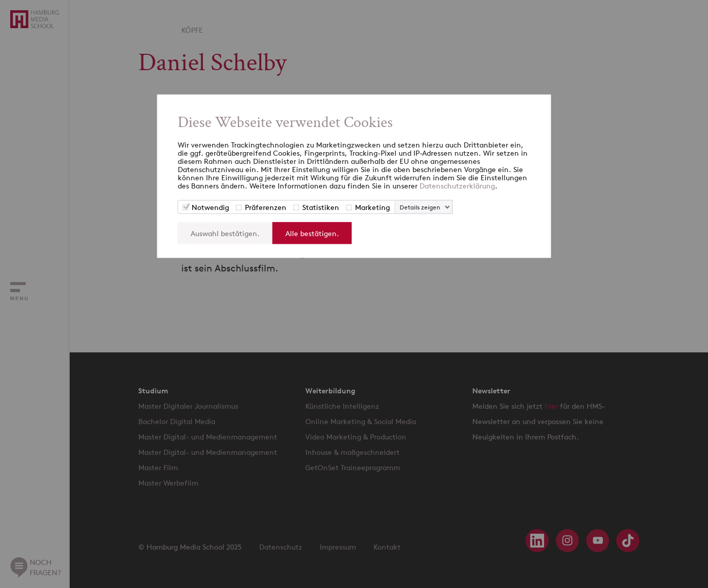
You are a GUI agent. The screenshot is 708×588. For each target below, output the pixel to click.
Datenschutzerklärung (457, 186)
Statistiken (321, 207)
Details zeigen (420, 207)
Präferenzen (266, 207)
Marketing (372, 207)
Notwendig (210, 207)
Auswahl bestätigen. (225, 233)
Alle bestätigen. (312, 233)
